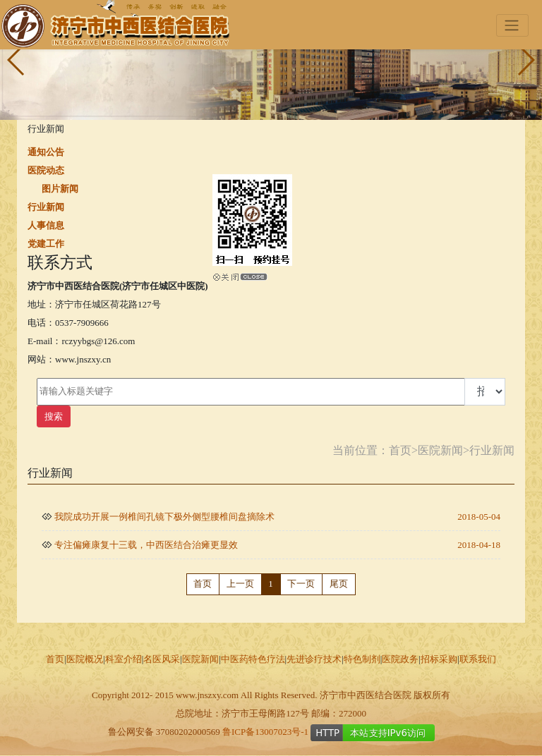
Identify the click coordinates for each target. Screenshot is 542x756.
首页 (400, 450)
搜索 (54, 416)
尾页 (339, 584)
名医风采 (162, 659)
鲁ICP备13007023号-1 (265, 732)
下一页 (301, 584)
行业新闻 (492, 450)
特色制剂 (362, 659)
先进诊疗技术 (314, 659)
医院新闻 (440, 450)
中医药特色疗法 (253, 659)
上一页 (240, 584)
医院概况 (85, 659)
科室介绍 (124, 659)
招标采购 (439, 659)
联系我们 (478, 659)
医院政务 (400, 659)
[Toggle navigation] (512, 26)
